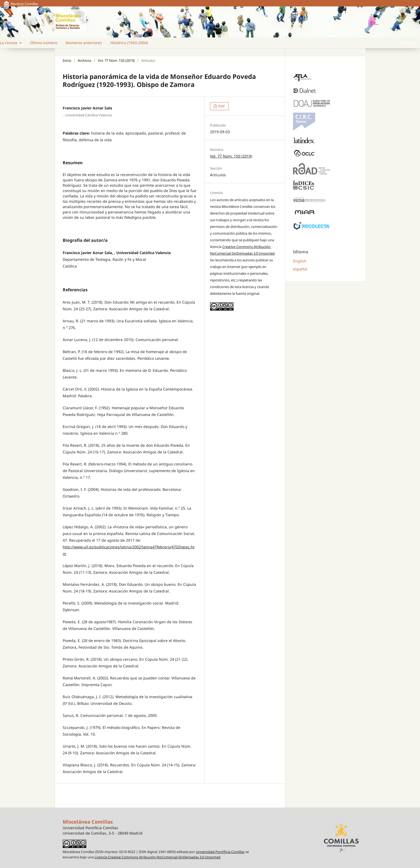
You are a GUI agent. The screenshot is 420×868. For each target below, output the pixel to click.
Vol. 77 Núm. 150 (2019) (116, 60)
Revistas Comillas (24, 4)
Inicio (67, 60)
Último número (44, 43)
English (300, 261)
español (300, 269)
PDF (221, 106)
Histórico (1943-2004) (129, 43)
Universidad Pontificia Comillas (220, 852)
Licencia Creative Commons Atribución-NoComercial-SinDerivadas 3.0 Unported (157, 857)
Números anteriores (84, 43)
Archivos (85, 60)
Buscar (408, 43)
